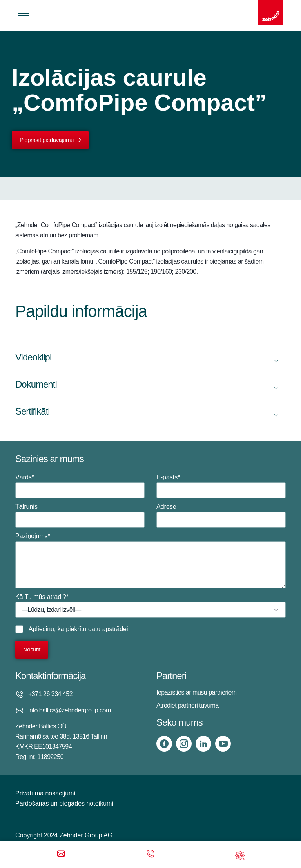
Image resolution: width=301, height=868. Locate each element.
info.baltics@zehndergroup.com (70, 710)
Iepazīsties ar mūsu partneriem (197, 692)
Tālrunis (80, 515)
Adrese (221, 515)
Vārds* (80, 486)
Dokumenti (36, 384)
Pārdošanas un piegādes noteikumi (64, 803)
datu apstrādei (108, 629)
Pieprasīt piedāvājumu (47, 140)
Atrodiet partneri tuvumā (188, 705)
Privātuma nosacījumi (45, 793)
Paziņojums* (150, 560)
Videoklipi (33, 357)
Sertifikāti (33, 411)
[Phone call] (150, 854)
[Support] (240, 854)
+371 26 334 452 (50, 694)
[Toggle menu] (23, 16)
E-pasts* (221, 486)
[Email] (61, 854)
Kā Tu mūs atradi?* (150, 606)
